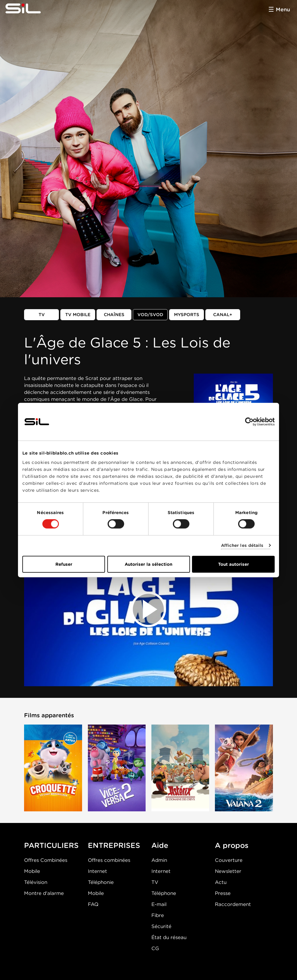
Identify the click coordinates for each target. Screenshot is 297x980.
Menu (283, 9)
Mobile (32, 871)
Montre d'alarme (44, 893)
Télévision (36, 882)
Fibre (158, 915)
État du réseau (169, 937)
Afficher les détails (242, 545)
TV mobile (78, 315)
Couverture (229, 860)
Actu (221, 882)
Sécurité (161, 926)
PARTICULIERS (51, 845)
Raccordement (233, 904)
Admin (159, 860)
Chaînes (114, 315)
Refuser (64, 564)
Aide (160, 845)
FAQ (93, 904)
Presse (223, 893)
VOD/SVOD (150, 315)
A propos (232, 845)
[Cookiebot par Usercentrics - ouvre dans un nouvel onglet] (249, 422)
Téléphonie (101, 882)
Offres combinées (109, 860)
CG (155, 948)
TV (42, 315)
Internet (97, 871)
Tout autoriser (233, 564)
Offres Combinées (46, 860)
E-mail (159, 904)
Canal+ (223, 315)
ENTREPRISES (114, 845)
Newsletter (228, 871)
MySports (187, 315)
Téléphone (164, 893)
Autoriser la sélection (148, 564)
